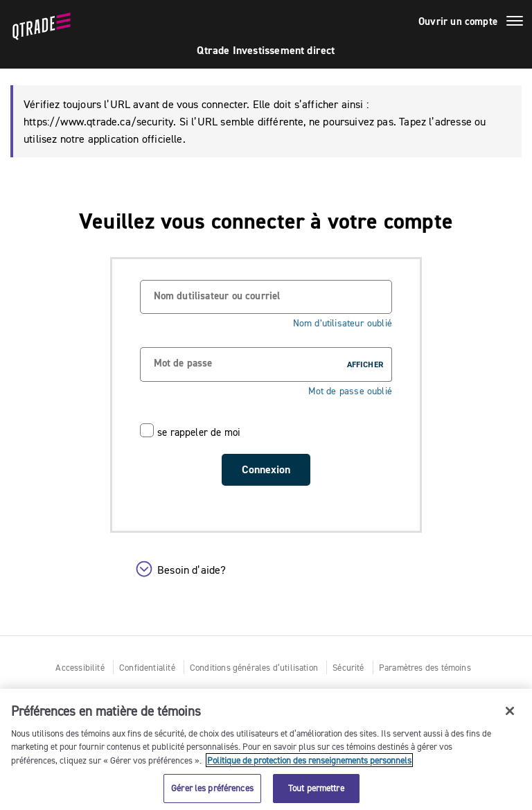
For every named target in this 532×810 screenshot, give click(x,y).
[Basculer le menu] (515, 23)
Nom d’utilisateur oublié (343, 323)
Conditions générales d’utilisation (254, 667)
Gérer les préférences (212, 788)
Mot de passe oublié (350, 391)
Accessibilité (80, 667)
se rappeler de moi (199, 432)
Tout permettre (316, 788)
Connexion (266, 469)
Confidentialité (147, 667)
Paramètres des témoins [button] (425, 667)
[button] (273, 572)
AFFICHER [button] (365, 364)
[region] (266, 749)
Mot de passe (183, 363)
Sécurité (348, 667)
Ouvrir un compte (458, 21)
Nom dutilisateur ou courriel (217, 296)
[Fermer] (510, 711)
